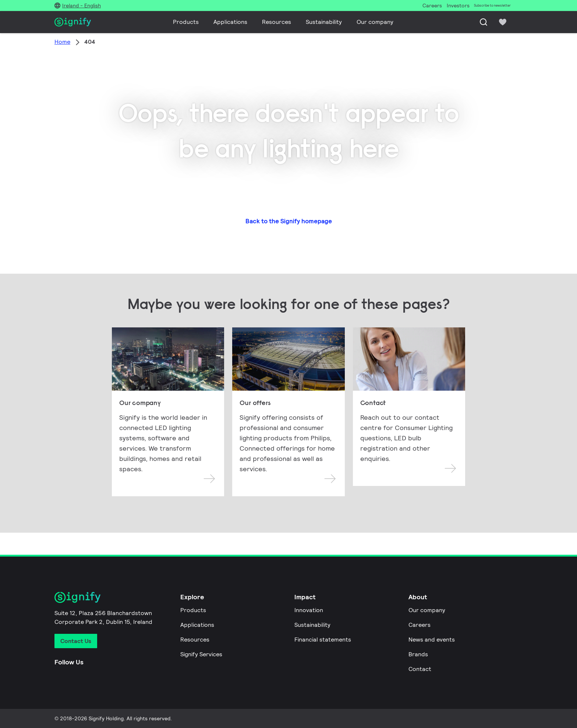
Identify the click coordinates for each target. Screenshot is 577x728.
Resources (277, 22)
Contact (420, 669)
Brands (418, 654)
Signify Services (201, 654)
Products (186, 22)
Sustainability (324, 22)
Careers (420, 625)
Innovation (309, 610)
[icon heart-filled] (503, 22)
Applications (230, 22)
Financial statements (323, 640)
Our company (375, 22)
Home (62, 42)
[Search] (484, 22)
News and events (432, 640)
